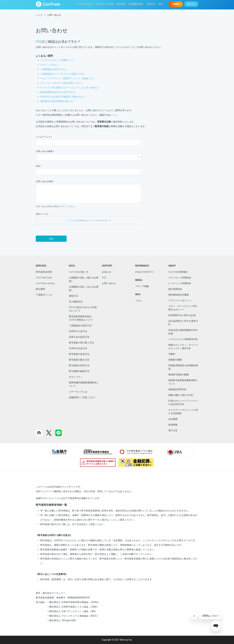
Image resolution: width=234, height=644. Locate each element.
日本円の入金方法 (78, 331)
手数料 (172, 354)
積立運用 (121, 4)
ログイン (191, 4)
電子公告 (173, 430)
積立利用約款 (175, 289)
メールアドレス (43, 137)
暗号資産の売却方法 (79, 365)
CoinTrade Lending (105, 4)
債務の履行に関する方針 (181, 395)
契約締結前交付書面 (179, 295)
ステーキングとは (78, 392)
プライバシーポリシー (180, 300)
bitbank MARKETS (144, 272)
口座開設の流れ (136, 4)
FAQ (160, 4)
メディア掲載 (142, 286)
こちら (114, 115)
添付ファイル (42, 214)
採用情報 (173, 425)
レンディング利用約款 (180, 283)
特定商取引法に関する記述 (182, 315)
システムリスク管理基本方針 (183, 339)
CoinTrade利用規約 (178, 272)
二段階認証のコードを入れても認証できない (63, 74)
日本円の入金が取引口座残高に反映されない (63, 97)
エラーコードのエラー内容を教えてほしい (62, 83)
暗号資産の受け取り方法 (81, 343)
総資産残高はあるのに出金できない (58, 92)
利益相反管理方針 (177, 389)
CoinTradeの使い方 (79, 272)
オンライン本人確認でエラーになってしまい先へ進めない (70, 87)
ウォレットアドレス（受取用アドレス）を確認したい (68, 78)
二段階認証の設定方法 (80, 326)
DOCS (72, 266)
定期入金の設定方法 (79, 337)
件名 (38, 166)
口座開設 (176, 4)
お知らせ (151, 4)
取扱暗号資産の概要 (179, 375)
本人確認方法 (76, 302)
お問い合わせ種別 (44, 151)
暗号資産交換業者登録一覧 (51, 505)
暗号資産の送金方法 (79, 354)
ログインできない (49, 65)
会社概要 (173, 419)
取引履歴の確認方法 (79, 371)
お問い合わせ (109, 283)
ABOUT (172, 266)
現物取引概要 (175, 360)
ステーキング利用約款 (180, 278)
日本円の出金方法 (78, 348)
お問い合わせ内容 (44, 181)
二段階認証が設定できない (54, 69)
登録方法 (73, 296)
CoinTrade (48, 4)
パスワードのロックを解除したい (57, 60)
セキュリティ (76, 377)
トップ (39, 15)
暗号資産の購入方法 (79, 360)
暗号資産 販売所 (44, 272)
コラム (139, 301)
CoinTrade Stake (85, 4)
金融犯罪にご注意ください (83, 397)
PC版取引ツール (44, 295)
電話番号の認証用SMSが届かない (57, 101)
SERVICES (41, 266)
